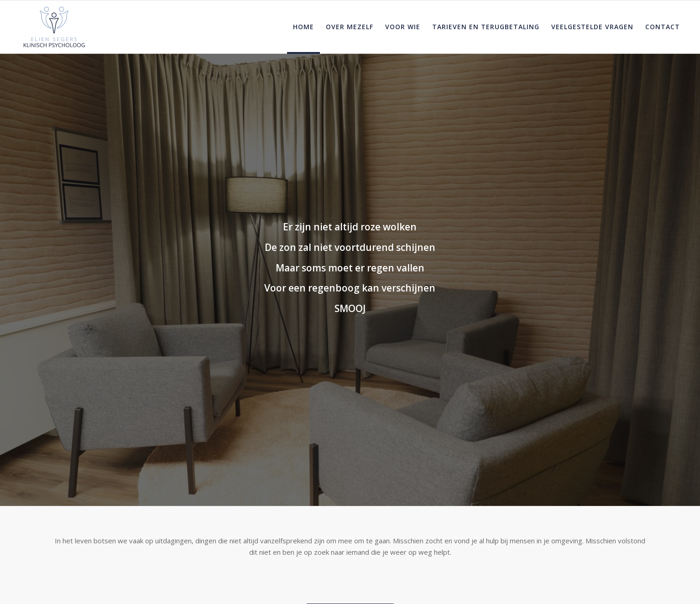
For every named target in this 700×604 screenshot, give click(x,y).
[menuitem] (303, 27)
